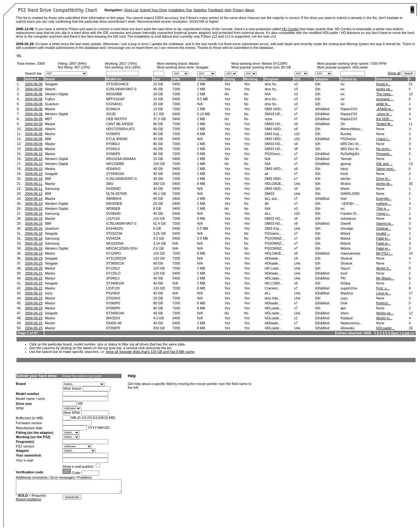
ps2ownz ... (385, 99)
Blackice (347, 293)
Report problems (28, 499)
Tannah (346, 159)
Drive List (132, 10)
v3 (296, 84)
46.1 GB (159, 194)
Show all (394, 73)
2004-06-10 (34, 154)
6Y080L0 (113, 144)
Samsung (52, 189)
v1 (296, 318)
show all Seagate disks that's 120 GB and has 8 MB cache (150, 352)
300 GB (159, 184)
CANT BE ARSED (120, 124)
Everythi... (384, 199)
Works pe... (385, 313)
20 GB (158, 94)
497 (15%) (82, 67)
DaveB (346, 223)
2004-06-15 (34, 209)
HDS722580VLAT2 (120, 129)
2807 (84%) (78, 63)
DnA (344, 303)
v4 (296, 218)
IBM (48, 139)
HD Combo (290, 29)
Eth (318, 84)
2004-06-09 (34, 119)
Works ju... (384, 318)
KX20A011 (114, 104)
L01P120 (113, 218)
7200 (176, 89)
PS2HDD (113, 293)
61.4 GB (159, 223)
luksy (344, 169)
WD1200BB (115, 164)
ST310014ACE (117, 84)
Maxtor (194, 63)
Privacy (238, 10)
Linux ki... (383, 293)
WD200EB (114, 204)
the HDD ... (385, 119)
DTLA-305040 (117, 139)
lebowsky (347, 328)
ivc (19, 55)
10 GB (158, 84)
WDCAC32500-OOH (122, 248)
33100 (111, 114)
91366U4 (113, 109)
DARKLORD (350, 194)
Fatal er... (383, 238)
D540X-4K (114, 323)
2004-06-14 (34, 199)
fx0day (345, 283)
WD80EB (113, 209)
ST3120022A (116, 258)
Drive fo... (383, 179)
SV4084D (113, 189)
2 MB (201, 84)
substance (348, 218)
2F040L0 (113, 278)
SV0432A (113, 238)
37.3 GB (159, 119)
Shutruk (346, 258)
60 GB (158, 199)
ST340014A (115, 313)
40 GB (158, 89)
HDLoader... (385, 328)
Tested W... (385, 124)
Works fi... (384, 268)
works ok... (384, 184)
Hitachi (50, 89)
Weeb (345, 189)
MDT (48, 119)
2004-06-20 (34, 268)
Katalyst (346, 318)
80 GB (286, 67)
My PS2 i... (384, 253)
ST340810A (115, 283)
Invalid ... (383, 233)
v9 (296, 124)
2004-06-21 (34, 273)
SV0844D (113, 213)
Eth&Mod (322, 109)
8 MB (201, 134)
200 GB (159, 328)
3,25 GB (159, 233)
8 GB (157, 209)
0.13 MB (203, 114)
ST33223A (114, 233)
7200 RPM (378, 63)
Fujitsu (50, 99)
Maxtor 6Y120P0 (275, 63)
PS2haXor (348, 139)
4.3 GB (159, 238)
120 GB (159, 164)
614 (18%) (133, 67)
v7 (296, 109)
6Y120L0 (113, 268)
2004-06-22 (34, 278)
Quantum (52, 104)
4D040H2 (113, 169)
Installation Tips (180, 10)
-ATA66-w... (385, 109)
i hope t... (383, 213)
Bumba (346, 134)
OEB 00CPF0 (116, 119)
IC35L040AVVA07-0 (121, 89)
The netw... (385, 94)
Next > (396, 333)
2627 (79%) (128, 63)
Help (228, 10)
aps (343, 308)
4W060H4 (114, 199)
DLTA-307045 (116, 194)
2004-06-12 (34, 194)
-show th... (384, 114)
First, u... (383, 288)
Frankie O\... (350, 213)
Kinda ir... (383, 84)
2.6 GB (159, 248)
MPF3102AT (115, 99)
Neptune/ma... (351, 323)
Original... (383, 228)
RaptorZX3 (349, 109)
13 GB (158, 109)
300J (110, 184)
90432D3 (113, 318)
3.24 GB (159, 243)
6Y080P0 (113, 134)
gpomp (346, 164)
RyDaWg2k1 (350, 154)
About (250, 10)
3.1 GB (159, 114)
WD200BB (114, 94)
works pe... (384, 89)
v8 (296, 223)
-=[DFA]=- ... (350, 204)
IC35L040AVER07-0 (121, 179)
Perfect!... (383, 303)
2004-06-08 (34, 84)
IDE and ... (384, 164)
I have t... (383, 139)
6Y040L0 (113, 149)
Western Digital (56, 94)
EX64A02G (115, 228)
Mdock (345, 233)
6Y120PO (113, 253)
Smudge (347, 228)
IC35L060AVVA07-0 (121, 223)
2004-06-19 (34, 253)
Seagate (51, 84)
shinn (344, 313)
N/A (200, 104)
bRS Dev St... (351, 144)
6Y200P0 (113, 328)
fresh (344, 174)
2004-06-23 (34, 298)
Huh (344, 199)
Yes (227, 84)
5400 (176, 84)
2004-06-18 (34, 233)
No (227, 94)
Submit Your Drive (154, 10)
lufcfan (345, 179)
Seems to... (385, 223)
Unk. (298, 184)
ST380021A (115, 263)
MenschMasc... (352, 129)
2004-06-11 (34, 184)
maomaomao (350, 253)
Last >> (408, 333)
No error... (384, 149)
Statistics (200, 10)
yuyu (344, 298)
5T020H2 (113, 298)
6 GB (157, 228)
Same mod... (386, 169)
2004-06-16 (34, 213)
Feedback (216, 10)
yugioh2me (349, 288)
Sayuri (345, 268)
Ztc (343, 124)
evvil (344, 273)
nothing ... (384, 204)
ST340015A (115, 174)
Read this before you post (82, 376)
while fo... (383, 104)
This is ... (383, 209)
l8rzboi (345, 184)
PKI (343, 278)
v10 (297, 134)
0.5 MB (203, 99)
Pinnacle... (384, 154)
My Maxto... (385, 278)
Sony (49, 293)
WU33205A (115, 243)
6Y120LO (113, 273)
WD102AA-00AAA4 (121, 159)
